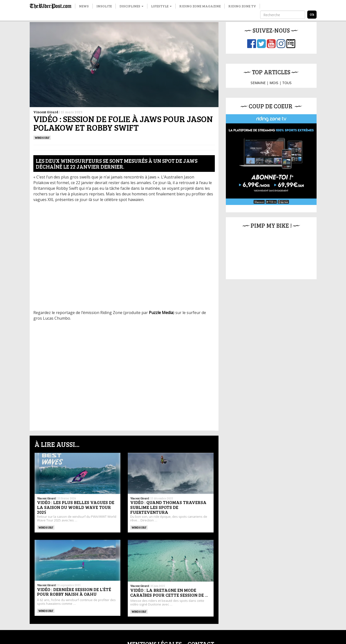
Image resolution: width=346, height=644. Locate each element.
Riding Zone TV (242, 6)
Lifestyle (161, 6)
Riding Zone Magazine (200, 6)
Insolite (104, 6)
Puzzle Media (161, 313)
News (84, 6)
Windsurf (42, 138)
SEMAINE (258, 83)
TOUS (287, 83)
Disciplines (131, 6)
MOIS (274, 83)
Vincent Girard (46, 112)
